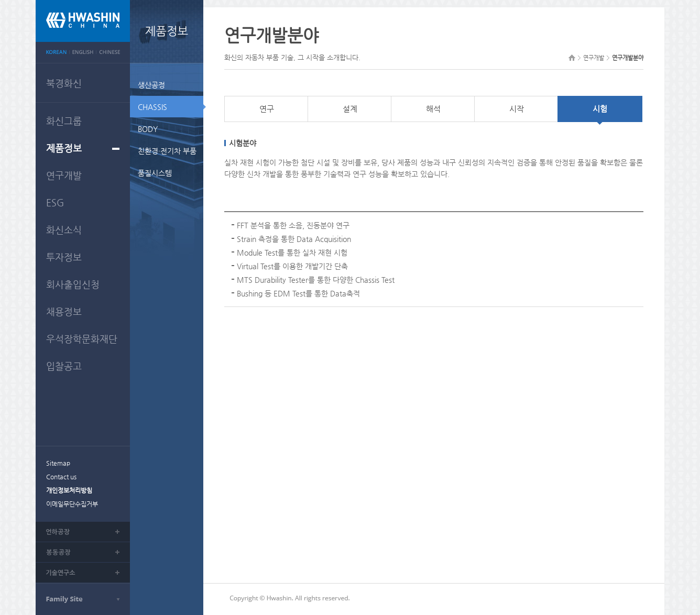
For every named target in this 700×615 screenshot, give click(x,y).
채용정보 (64, 311)
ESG (55, 202)
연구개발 (64, 175)
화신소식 (64, 230)
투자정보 (64, 257)
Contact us (61, 477)
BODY (148, 129)
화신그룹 (64, 121)
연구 (267, 109)
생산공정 (151, 85)
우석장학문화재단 (82, 339)
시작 (517, 109)
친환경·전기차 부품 (167, 151)
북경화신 (64, 83)
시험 (600, 109)
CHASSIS (152, 107)
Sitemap (58, 463)
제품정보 (64, 148)
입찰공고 (64, 366)
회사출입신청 (73, 284)
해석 (433, 109)
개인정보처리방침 (69, 490)
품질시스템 (155, 173)
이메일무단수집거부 (72, 504)
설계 (350, 109)
